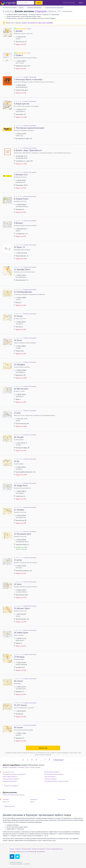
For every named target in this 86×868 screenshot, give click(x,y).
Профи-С (19, 55)
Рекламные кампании (50, 779)
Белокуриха (34, 799)
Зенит (18, 584)
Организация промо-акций (10, 779)
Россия (5, 795)
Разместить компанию (69, 3)
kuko (17, 413)
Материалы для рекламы (10, 781)
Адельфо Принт (22, 269)
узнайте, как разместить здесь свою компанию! (37, 23)
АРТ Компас (20, 705)
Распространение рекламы (52, 772)
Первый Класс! (21, 199)
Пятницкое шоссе (21, 852)
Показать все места (9, 806)
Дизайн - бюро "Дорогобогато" (28, 150)
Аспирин (19, 510)
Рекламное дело (22, 534)
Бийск (32, 802)
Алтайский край (13, 795)
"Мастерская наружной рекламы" (29, 128)
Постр (18, 340)
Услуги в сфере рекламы (9, 777)
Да (16, 461)
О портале (18, 849)
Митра (18, 316)
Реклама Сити (21, 175)
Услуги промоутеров (50, 777)
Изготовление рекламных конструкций (13, 774)
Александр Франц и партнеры (28, 79)
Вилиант (18, 223)
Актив (18, 560)
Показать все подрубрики (11, 786)
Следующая (58, 760)
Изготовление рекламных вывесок (54, 774)
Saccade (19, 437)
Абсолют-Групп (22, 608)
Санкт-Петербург (30, 852)
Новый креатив (22, 104)
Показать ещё (43, 748)
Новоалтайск (62, 799)
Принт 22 (19, 247)
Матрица (19, 657)
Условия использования (38, 849)
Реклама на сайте (26, 849)
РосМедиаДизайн (23, 292)
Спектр (18, 681)
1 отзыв (28, 53)
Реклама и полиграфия (10, 767)
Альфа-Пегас (21, 486)
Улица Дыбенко (41, 852)
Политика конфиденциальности (54, 849)
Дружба (18, 31)
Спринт (19, 727)
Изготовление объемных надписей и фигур (56, 781)
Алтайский (6, 799)
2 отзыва (29, 29)
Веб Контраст (21, 389)
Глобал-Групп (21, 633)
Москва (12, 852)
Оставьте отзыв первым (30, 77)
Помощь (12, 849)
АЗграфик (19, 365)
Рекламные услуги (23, 767)
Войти (81, 3)
